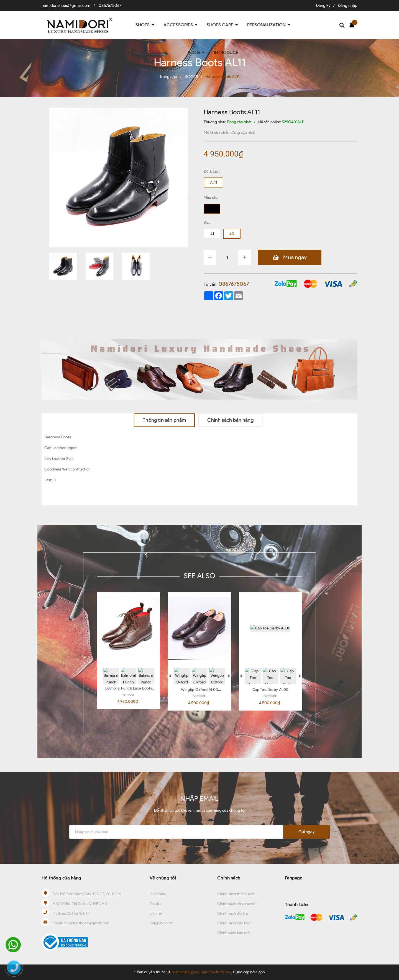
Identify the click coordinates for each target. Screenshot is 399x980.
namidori (129, 694)
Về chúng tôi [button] (163, 878)
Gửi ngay (306, 832)
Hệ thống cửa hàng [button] (61, 878)
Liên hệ (156, 913)
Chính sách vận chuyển (237, 904)
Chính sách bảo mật (234, 933)
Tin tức (155, 904)
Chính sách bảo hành (235, 923)
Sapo (261, 972)
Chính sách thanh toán (236, 894)
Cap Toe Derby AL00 (271, 690)
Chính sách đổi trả (232, 913)
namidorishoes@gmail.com (66, 6)
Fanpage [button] (294, 878)
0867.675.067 (78, 913)
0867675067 (110, 6)
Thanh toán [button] (297, 905)
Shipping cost (161, 923)
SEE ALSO (199, 576)
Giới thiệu (158, 894)
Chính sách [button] (229, 878)
